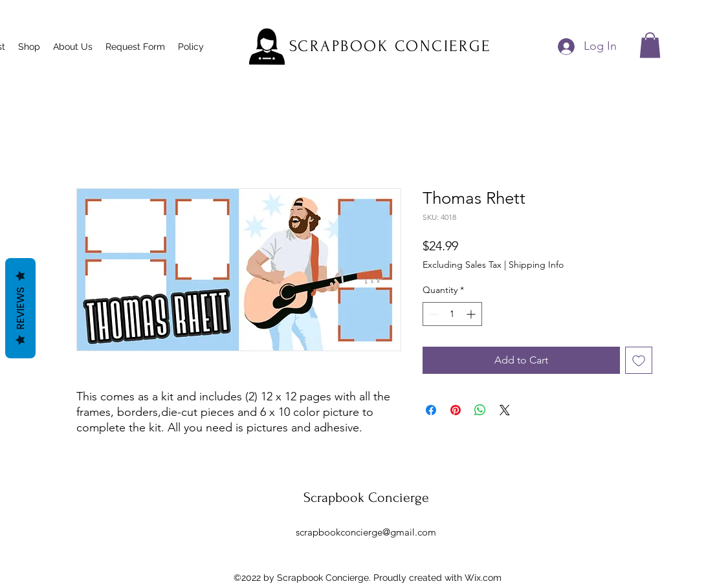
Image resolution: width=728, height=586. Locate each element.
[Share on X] (505, 410)
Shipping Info (536, 265)
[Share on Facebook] (431, 410)
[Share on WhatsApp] (480, 410)
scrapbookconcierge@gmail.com (366, 532)
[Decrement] (433, 314)
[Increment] (472, 314)
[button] (650, 45)
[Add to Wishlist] (639, 360)
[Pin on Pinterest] (456, 410)
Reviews (20, 308)
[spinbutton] (452, 314)
